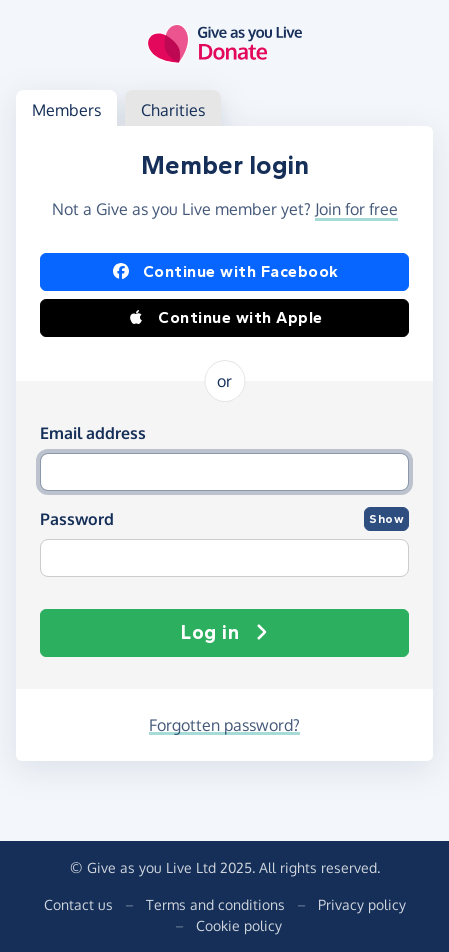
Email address (93, 433)
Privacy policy (362, 904)
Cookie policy (239, 925)
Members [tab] (66, 110)
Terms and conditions (215, 904)
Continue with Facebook (225, 272)
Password (77, 519)
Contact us (78, 904)
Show (386, 519)
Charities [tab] (173, 110)
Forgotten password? (224, 725)
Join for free (356, 209)
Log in (224, 633)
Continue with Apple (224, 318)
